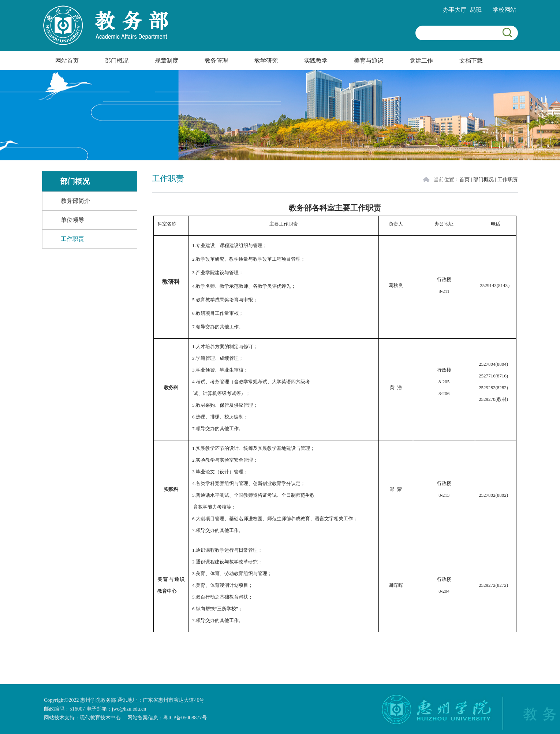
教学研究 (266, 61)
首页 (464, 180)
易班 (476, 10)
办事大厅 (455, 10)
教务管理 (216, 61)
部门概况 (117, 61)
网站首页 (67, 61)
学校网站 (504, 10)
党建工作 (421, 61)
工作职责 (508, 180)
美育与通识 (369, 61)
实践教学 (316, 61)
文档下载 (471, 61)
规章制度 (167, 61)
